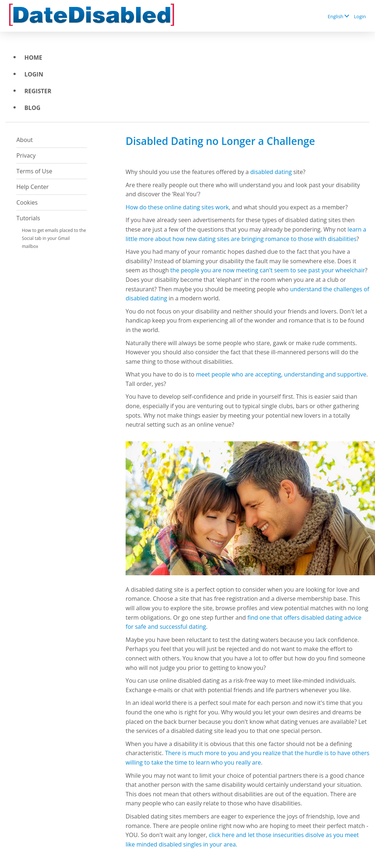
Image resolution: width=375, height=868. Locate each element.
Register (38, 91)
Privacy (26, 155)
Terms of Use (34, 171)
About (25, 140)
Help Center (33, 187)
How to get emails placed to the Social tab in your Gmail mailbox (54, 238)
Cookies (27, 202)
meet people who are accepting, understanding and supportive (281, 374)
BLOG (32, 108)
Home (33, 58)
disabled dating (271, 172)
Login (360, 16)
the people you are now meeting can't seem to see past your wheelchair (268, 270)
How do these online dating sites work (177, 207)
